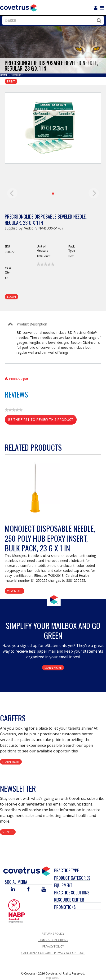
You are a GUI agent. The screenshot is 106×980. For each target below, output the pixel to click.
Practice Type (66, 870)
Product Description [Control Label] (32, 324)
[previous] (12, 193)
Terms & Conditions (53, 940)
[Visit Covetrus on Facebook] (28, 890)
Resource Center (69, 900)
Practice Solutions (72, 893)
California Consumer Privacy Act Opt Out (53, 953)
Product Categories (72, 878)
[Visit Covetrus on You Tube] (44, 890)
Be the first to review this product (42, 420)
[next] (94, 193)
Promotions (65, 907)
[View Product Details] (34, 488)
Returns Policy (53, 934)
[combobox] (52, 20)
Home (4, 75)
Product (17, 75)
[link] (46, 264)
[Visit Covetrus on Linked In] (13, 890)
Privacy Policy (53, 946)
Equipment (63, 885)
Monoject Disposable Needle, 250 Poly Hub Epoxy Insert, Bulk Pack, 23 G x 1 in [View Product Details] (50, 538)
